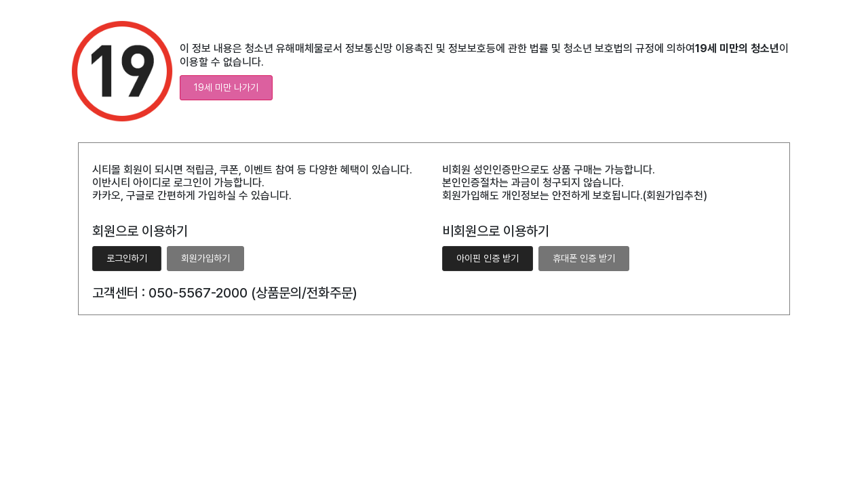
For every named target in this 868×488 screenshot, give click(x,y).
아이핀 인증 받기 (488, 258)
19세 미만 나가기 (226, 87)
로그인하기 (127, 258)
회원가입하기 (205, 258)
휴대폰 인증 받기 (584, 258)
